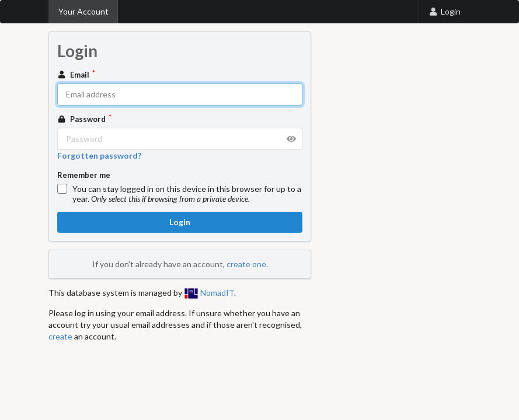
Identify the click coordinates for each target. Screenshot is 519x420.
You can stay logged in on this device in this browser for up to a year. (187, 194)
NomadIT (209, 293)
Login (444, 11)
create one (246, 264)
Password (82, 119)
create (60, 336)
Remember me (84, 175)
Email (74, 75)
